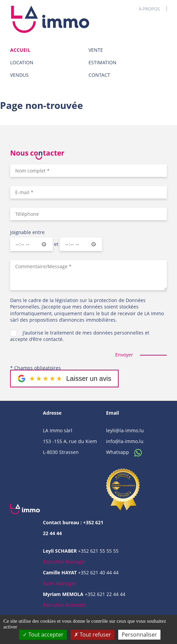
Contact (99, 75)
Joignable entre (27, 232)
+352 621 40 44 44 (98, 572)
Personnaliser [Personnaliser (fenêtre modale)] (139, 635)
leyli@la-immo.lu (125, 430)
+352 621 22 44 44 (105, 594)
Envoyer (124, 355)
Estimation (103, 62)
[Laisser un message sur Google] (64, 378)
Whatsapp (126, 452)
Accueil (20, 50)
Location (22, 62)
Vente (96, 50)
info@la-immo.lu (125, 441)
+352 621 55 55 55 (98, 551)
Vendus (19, 75)
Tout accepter (43, 635)
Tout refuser (93, 635)
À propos (149, 9)
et (56, 244)
